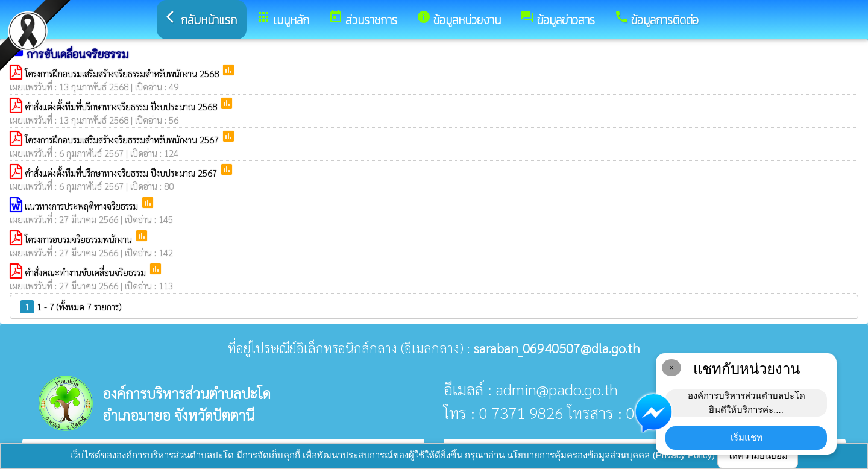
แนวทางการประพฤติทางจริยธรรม (83, 206)
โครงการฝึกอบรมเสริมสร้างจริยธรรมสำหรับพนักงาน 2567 (123, 140)
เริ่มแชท (747, 437)
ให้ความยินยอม (758, 455)
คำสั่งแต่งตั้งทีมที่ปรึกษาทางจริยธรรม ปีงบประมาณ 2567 (122, 173)
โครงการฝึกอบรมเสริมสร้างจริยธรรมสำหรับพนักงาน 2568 (123, 73)
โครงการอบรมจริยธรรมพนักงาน (80, 239)
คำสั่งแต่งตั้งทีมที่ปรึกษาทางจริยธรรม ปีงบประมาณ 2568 (122, 106)
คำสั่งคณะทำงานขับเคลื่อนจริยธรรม (86, 272)
